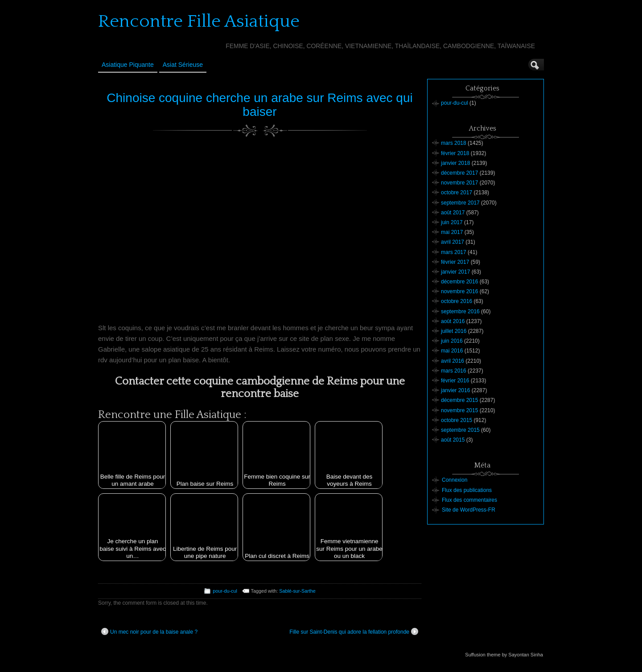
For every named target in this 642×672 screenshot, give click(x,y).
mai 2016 (452, 351)
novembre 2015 (459, 410)
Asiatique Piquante (128, 65)
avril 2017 (453, 242)
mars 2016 (454, 371)
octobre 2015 (457, 420)
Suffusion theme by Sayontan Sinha (504, 655)
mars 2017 (454, 252)
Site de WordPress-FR (469, 510)
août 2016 (453, 321)
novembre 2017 (459, 183)
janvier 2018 (455, 163)
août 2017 (453, 213)
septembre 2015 (460, 430)
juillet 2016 (454, 331)
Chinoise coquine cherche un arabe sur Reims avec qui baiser (259, 105)
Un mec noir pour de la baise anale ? (149, 631)
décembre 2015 (459, 400)
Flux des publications (467, 490)
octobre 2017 (457, 193)
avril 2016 (453, 361)
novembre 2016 (459, 291)
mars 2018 (454, 143)
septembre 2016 (460, 311)
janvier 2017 (455, 272)
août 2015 (453, 440)
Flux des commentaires (469, 500)
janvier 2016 (455, 390)
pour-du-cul (225, 591)
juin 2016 (452, 341)
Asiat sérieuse (183, 65)
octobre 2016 (457, 301)
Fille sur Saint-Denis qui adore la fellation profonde (354, 631)
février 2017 (455, 262)
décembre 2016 (459, 282)
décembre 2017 (459, 173)
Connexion (455, 480)
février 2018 (455, 153)
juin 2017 (452, 222)
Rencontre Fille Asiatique (199, 21)
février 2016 (455, 381)
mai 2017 (452, 232)
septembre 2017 (460, 203)
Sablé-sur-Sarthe (297, 591)
